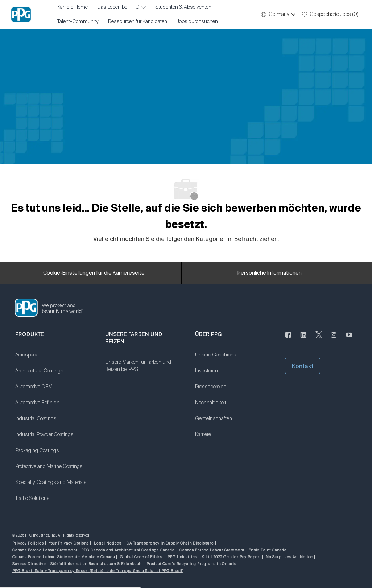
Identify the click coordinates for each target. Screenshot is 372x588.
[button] (278, 14)
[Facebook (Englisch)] (288, 339)
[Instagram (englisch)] (334, 339)
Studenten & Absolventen (183, 7)
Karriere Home (73, 7)
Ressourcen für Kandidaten (138, 22)
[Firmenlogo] (21, 14)
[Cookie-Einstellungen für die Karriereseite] (94, 273)
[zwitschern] (319, 339)
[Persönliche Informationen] (270, 273)
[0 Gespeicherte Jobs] (330, 14)
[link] (51, 359)
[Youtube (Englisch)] (349, 339)
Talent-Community (78, 22)
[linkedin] (303, 339)
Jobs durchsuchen (197, 22)
